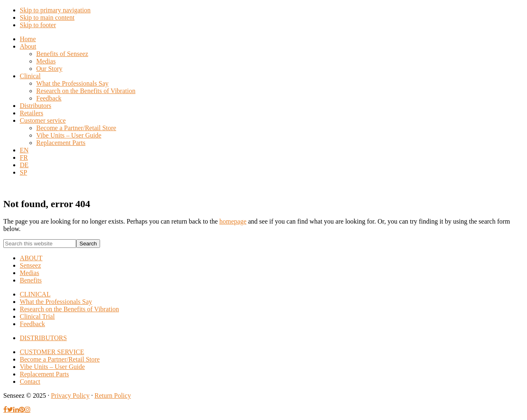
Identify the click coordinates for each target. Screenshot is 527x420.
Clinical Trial (37, 316)
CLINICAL (35, 294)
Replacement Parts (44, 374)
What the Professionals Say (56, 302)
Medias (29, 273)
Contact (30, 381)
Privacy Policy (70, 395)
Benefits (31, 280)
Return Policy (112, 395)
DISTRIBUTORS (43, 338)
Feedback (32, 324)
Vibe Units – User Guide (52, 367)
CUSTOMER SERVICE (52, 352)
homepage (233, 221)
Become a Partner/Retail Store (60, 359)
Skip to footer (38, 25)
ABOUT (31, 258)
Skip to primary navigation (55, 10)
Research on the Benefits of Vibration (69, 309)
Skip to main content (47, 17)
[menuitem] (24, 150)
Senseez (30, 265)
